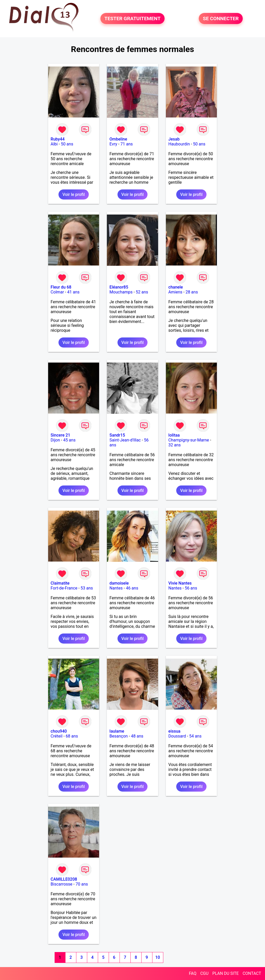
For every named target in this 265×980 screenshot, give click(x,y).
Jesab (174, 139)
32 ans (175, 445)
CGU (204, 973)
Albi (54, 144)
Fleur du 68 (61, 287)
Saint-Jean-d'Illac (125, 440)
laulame (117, 731)
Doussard (177, 736)
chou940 (59, 731)
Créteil (57, 736)
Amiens (175, 292)
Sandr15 (117, 435)
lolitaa (174, 435)
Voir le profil (73, 194)
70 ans (82, 884)
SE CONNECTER (221, 19)
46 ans (132, 588)
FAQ (193, 973)
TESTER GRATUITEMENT (133, 19)
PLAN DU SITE (226, 973)
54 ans (195, 736)
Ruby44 (58, 139)
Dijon (55, 440)
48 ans (137, 736)
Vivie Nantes (180, 583)
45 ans (69, 440)
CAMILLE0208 (64, 879)
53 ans (87, 588)
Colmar (57, 292)
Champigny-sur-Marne (189, 440)
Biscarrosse (62, 884)
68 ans (72, 736)
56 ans (191, 588)
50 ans (67, 144)
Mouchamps (121, 292)
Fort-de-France (64, 588)
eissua (175, 731)
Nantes (116, 588)
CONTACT (252, 973)
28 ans (192, 292)
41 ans (73, 292)
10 (158, 957)
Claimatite (60, 583)
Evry (113, 144)
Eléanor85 (119, 287)
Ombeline (118, 139)
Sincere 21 (61, 435)
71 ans (127, 144)
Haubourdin (179, 144)
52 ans (142, 292)
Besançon (119, 736)
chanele (176, 287)
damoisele (119, 583)
